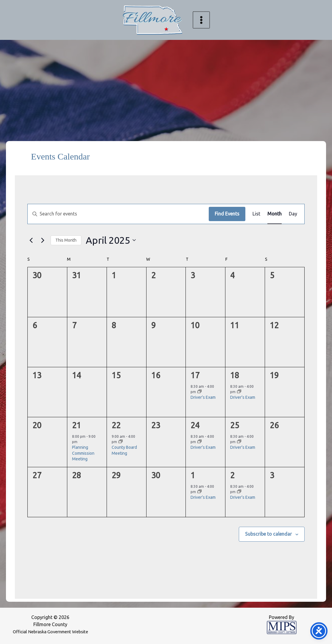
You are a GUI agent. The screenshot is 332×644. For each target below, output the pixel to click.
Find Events (227, 214)
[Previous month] (31, 240)
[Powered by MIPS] (282, 627)
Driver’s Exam (203, 397)
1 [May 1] (193, 475)
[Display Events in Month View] (275, 214)
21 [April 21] (77, 425)
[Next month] (43, 240)
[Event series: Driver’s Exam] (199, 392)
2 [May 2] (232, 475)
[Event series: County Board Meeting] (121, 442)
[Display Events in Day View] (293, 214)
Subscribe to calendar (268, 534)
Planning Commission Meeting (83, 453)
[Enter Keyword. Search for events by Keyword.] (118, 214)
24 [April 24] (195, 425)
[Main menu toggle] (201, 20)
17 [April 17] (195, 375)
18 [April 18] (235, 375)
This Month (66, 240)
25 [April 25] (235, 425)
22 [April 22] (116, 425)
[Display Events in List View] (256, 214)
